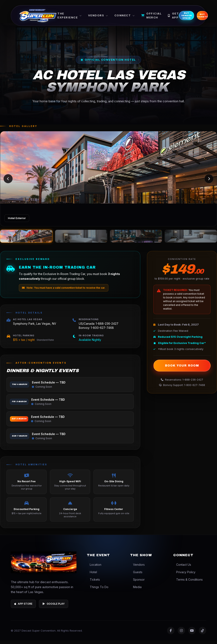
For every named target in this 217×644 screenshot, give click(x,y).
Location (94, 568)
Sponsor (137, 583)
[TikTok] (202, 634)
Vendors (105, 17)
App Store (23, 607)
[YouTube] (192, 634)
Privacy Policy (184, 576)
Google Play (54, 607)
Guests (136, 576)
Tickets (93, 583)
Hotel (92, 576)
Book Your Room (182, 369)
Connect (132, 17)
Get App (181, 17)
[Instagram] (181, 634)
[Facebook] (171, 634)
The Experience (77, 17)
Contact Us (182, 568)
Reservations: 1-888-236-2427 (182, 383)
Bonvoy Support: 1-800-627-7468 (182, 389)
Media (136, 590)
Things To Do (98, 590)
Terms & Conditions (188, 583)
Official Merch (159, 17)
